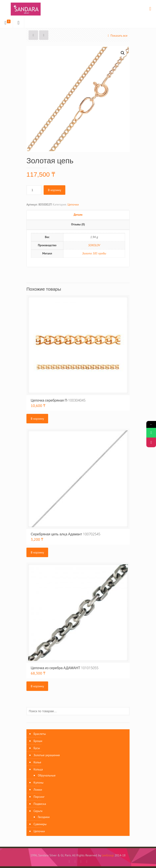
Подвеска (40, 804)
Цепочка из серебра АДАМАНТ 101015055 (65, 668)
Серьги (38, 811)
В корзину (54, 190)
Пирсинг (39, 797)
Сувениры (40, 824)
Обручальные (47, 775)
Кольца (38, 769)
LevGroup (108, 855)
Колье (37, 762)
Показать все (117, 36)
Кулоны (38, 782)
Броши (38, 741)
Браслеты (40, 734)
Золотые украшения (47, 755)
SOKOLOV (94, 245)
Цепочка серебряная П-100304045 (58, 400)
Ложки (38, 790)
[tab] (78, 215)
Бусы (37, 748)
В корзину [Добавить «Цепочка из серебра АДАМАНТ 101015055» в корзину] (37, 686)
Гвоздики (44, 817)
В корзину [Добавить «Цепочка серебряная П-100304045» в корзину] (37, 419)
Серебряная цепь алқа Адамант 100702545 (66, 534)
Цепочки (73, 204)
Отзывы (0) (78, 224)
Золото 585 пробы (94, 253)
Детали (78, 215)
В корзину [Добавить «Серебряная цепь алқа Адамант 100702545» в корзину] (37, 552)
